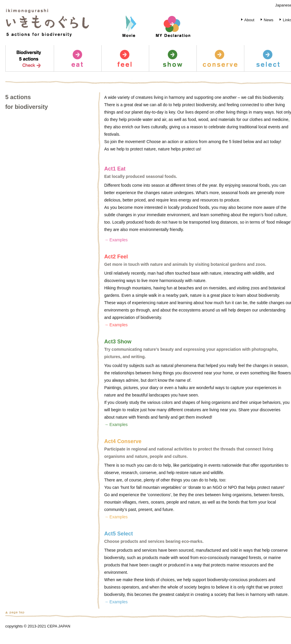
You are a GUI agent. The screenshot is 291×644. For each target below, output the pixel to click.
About (247, 20)
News (266, 20)
